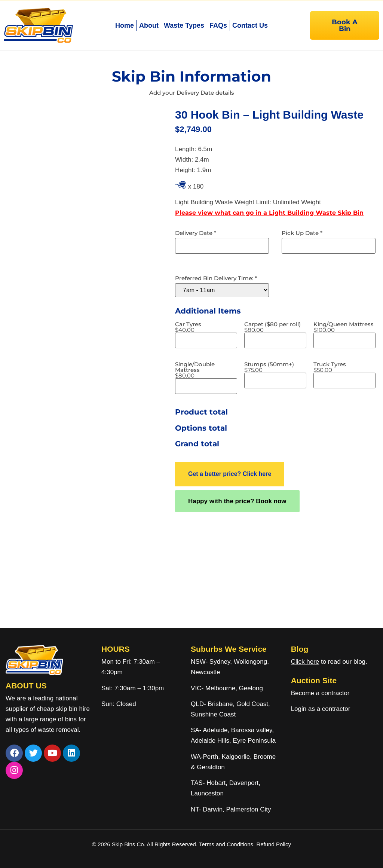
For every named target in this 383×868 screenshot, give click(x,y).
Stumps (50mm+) (269, 367)
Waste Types (184, 25)
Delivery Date (196, 233)
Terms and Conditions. (228, 844)
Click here (305, 662)
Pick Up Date (302, 233)
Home (125, 25)
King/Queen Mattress (344, 327)
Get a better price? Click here (230, 474)
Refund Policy (274, 844)
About (149, 25)
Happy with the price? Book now (237, 501)
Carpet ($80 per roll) (272, 327)
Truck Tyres (330, 367)
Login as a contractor (321, 709)
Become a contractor (320, 693)
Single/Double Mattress (206, 370)
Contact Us (250, 25)
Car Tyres (188, 327)
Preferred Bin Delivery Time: (216, 278)
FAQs (218, 25)
